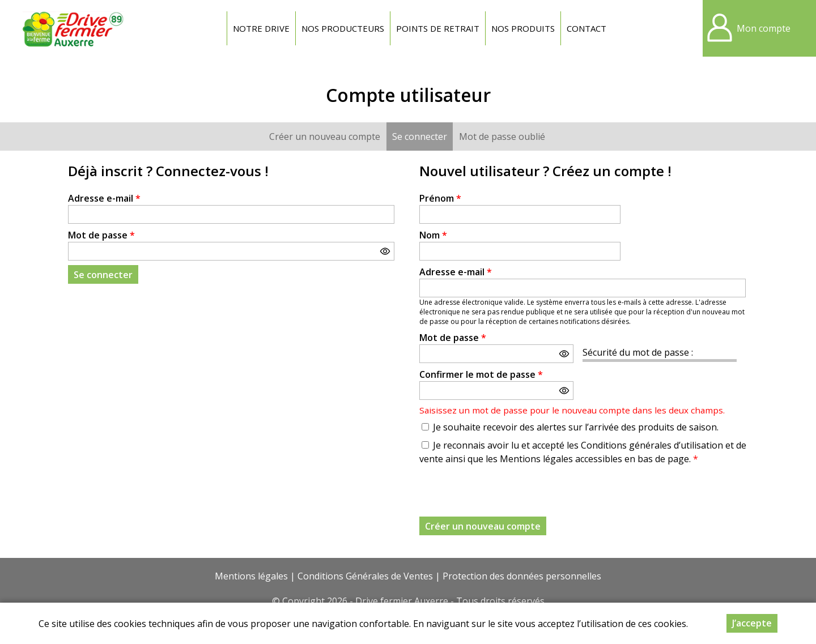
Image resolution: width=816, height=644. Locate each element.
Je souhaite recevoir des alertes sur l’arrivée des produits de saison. (576, 427)
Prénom (440, 198)
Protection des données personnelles (522, 576)
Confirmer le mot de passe (481, 374)
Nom (433, 235)
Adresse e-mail (104, 198)
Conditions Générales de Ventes (365, 576)
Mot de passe (101, 235)
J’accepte (752, 623)
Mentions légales (251, 576)
